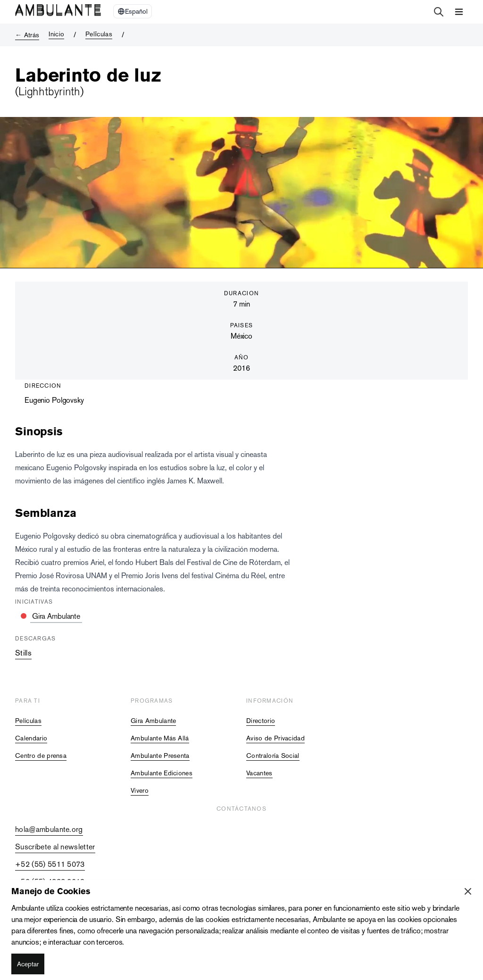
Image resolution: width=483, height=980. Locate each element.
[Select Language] (133, 11)
